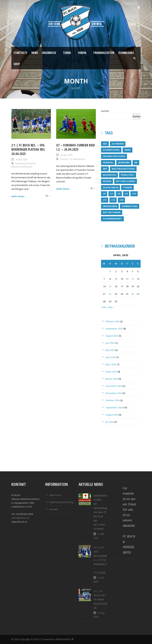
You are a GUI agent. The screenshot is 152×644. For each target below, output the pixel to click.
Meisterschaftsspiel (22, 167)
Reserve (31, 163)
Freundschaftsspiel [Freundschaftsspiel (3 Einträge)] (114, 156)
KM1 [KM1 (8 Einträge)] (105, 169)
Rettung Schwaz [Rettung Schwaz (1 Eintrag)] (126, 181)
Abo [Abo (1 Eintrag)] (105, 144)
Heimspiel (21, 163)
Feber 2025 (111, 372)
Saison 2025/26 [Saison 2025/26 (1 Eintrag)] (110, 187)
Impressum (55, 495)
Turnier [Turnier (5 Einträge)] (127, 187)
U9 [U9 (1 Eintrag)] (126, 194)
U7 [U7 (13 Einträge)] (111, 194)
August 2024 (112, 415)
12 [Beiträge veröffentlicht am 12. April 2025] (133, 279)
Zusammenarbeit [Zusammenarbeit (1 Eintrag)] (112, 219)
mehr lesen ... (19, 196)
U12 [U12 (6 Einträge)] (113, 200)
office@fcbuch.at (20, 518)
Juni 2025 (110, 343)
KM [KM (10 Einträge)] (136, 162)
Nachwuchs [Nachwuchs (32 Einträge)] (109, 175)
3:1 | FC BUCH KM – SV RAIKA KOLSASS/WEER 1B (103, 600)
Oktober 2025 (113, 321)
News (35, 53)
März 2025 (111, 364)
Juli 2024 (110, 422)
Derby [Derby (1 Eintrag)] (127, 150)
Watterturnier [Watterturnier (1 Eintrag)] (112, 212)
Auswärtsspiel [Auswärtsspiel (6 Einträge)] (111, 150)
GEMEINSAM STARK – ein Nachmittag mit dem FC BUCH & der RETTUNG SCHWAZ (101, 512)
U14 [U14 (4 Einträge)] (121, 200)
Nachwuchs (79, 159)
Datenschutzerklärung (61, 502)
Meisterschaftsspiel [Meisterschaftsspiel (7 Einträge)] (123, 169)
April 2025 (110, 357)
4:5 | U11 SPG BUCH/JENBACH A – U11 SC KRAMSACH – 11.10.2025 (103, 560)
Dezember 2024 (114, 386)
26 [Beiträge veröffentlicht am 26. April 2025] (133, 294)
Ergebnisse (49, 53)
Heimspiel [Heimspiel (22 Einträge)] (108, 162)
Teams (67, 53)
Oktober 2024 (113, 400)
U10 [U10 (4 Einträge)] (134, 194)
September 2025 (114, 329)
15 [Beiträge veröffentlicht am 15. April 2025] (110, 286)
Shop (17, 64)
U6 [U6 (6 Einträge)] (104, 194)
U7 (70, 159)
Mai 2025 (110, 350)
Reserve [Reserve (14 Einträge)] (107, 181)
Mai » (111, 307)
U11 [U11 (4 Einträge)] (105, 200)
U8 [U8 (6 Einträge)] (119, 194)
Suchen (105, 111)
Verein (82, 53)
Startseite (20, 53)
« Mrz (104, 307)
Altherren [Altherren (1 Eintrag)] (118, 144)
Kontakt (53, 509)
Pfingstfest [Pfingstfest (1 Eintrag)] (128, 175)
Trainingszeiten (104, 53)
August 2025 (112, 336)
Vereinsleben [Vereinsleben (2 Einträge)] (110, 206)
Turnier (64, 159)
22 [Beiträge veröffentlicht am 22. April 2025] (110, 294)
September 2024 (114, 407)
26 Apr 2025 (22, 159)
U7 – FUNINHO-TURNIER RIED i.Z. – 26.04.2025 (75, 147)
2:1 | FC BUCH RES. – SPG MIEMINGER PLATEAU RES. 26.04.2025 (28, 149)
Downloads (126, 53)
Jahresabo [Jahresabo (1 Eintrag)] (124, 162)
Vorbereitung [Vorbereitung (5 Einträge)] (130, 206)
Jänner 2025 (112, 379)
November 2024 (114, 393)
